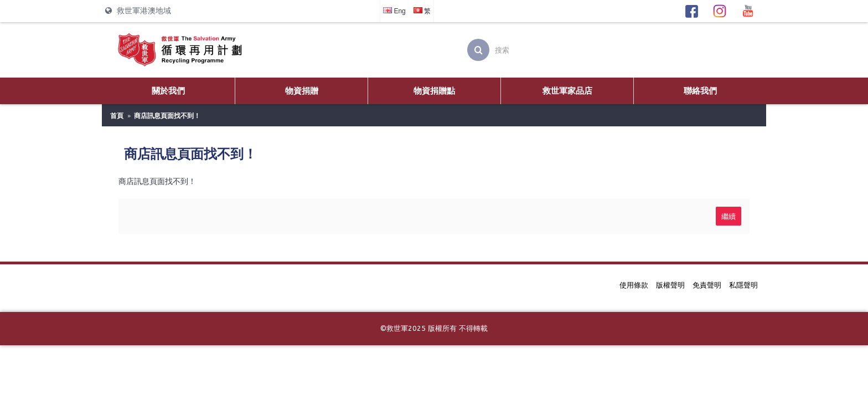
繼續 (728, 216)
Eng (394, 11)
